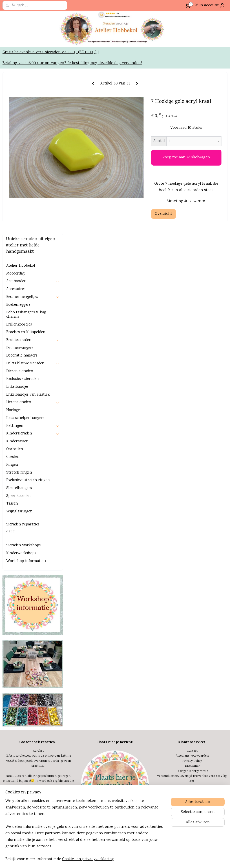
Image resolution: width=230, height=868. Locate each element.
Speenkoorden (19, 361)
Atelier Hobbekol (21, 131)
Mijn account (210, 5)
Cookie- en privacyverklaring (88, 859)
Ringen (12, 330)
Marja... (38, 686)
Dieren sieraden (20, 236)
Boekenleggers (18, 170)
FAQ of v (179, 696)
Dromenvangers (20, 213)
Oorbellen (15, 314)
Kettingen (33, 291)
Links (39, 780)
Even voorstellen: (115, 750)
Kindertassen (17, 307)
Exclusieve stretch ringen (28, 345)
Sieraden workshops (23, 411)
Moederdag (15, 138)
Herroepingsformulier (192, 676)
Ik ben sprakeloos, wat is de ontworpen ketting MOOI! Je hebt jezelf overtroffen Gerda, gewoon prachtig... (38, 626)
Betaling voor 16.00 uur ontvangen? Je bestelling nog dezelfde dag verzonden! (72, 90)
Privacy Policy (192, 626)
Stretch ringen (19, 338)
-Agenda (38, 750)
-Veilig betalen (192, 666)
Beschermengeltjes (33, 162)
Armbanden (33, 146)
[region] (85, 833)
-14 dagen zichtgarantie (192, 636)
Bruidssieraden (33, 205)
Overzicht (187, 260)
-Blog (38, 771)
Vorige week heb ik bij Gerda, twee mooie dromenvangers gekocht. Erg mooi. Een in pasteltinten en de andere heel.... (38, 696)
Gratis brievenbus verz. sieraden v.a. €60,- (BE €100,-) (49, 79)
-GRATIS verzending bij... (192, 656)
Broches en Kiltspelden (26, 197)
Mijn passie (39, 755)
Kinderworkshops (21, 418)
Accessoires (16, 154)
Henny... (38, 661)
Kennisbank (192, 691)
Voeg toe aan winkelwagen (198, 195)
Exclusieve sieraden (23, 244)
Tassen (12, 369)
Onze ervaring (39, 760)
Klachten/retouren (192, 671)
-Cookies (192, 686)
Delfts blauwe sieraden (33, 229)
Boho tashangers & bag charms (26, 180)
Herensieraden (33, 267)
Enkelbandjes (17, 252)
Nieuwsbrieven (39, 765)
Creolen (13, 322)
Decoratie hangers (22, 221)
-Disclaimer (192, 631)
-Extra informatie (192, 681)
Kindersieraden (33, 299)
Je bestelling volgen (192, 651)
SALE (10, 397)
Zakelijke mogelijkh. (39, 775)
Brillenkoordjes (19, 189)
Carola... (38, 616)
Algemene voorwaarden (192, 621)
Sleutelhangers (19, 353)
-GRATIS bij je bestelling (192, 661)
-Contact (192, 616)
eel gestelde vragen (198, 696)
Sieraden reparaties (23, 390)
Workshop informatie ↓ (26, 426)
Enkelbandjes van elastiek (28, 260)
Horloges (14, 275)
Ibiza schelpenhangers (25, 283)
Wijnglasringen (19, 377)
